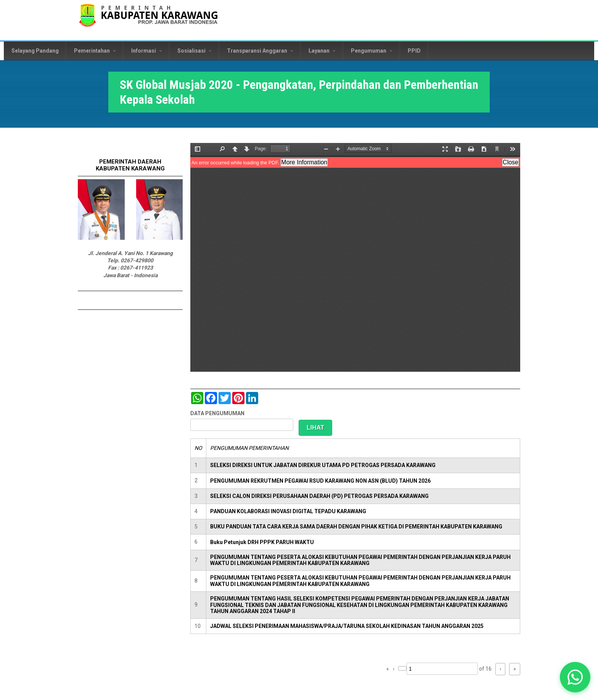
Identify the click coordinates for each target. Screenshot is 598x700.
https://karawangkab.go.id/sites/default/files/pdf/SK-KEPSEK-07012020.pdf (355, 257)
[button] (575, 677)
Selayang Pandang (35, 51)
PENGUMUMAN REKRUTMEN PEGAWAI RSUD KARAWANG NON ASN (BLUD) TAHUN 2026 (320, 481)
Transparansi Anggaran (260, 51)
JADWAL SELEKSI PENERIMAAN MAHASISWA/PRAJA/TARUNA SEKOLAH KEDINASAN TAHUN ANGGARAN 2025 (347, 626)
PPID (414, 51)
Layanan (322, 51)
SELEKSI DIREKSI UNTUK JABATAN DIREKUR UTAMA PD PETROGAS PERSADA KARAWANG (323, 465)
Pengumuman (372, 51)
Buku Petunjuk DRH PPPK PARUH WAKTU (262, 542)
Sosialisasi (195, 51)
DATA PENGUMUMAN (217, 413)
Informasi (147, 51)
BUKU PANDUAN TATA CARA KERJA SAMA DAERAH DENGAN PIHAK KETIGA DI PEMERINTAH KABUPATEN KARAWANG (356, 527)
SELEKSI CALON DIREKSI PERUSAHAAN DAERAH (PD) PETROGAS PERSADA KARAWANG (319, 496)
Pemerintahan (95, 51)
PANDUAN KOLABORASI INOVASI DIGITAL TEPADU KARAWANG (288, 511)
